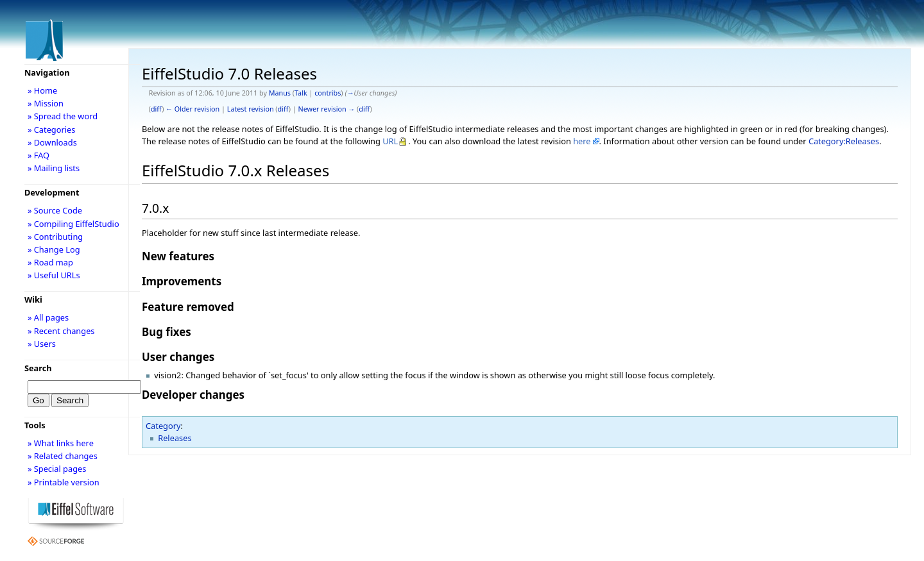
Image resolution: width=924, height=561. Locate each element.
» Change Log (54, 249)
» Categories (52, 130)
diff (156, 109)
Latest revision (251, 109)
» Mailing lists (54, 168)
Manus (280, 93)
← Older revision (193, 109)
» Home (42, 90)
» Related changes (63, 456)
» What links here (61, 443)
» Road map (50, 262)
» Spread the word (63, 116)
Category (163, 426)
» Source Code (55, 210)
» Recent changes (61, 331)
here (582, 141)
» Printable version (64, 482)
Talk (301, 93)
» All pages (48, 317)
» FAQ (38, 155)
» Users (42, 344)
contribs (328, 93)
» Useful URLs (54, 275)
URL (390, 141)
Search (38, 368)
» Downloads (52, 142)
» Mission (46, 103)
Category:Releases (844, 141)
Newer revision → (327, 109)
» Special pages (57, 469)
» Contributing (55, 237)
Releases (175, 438)
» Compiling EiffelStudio (73, 224)
